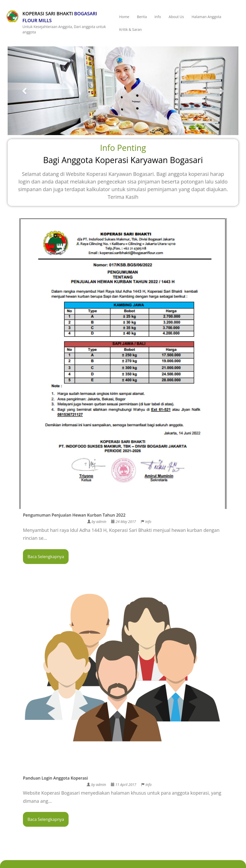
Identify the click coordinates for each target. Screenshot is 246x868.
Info (158, 17)
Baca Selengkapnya (46, 557)
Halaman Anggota (206, 17)
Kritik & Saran (130, 29)
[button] (25, 91)
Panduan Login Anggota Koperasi (55, 778)
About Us (176, 17)
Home (124, 17)
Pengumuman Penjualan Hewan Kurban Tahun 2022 (74, 515)
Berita (142, 17)
